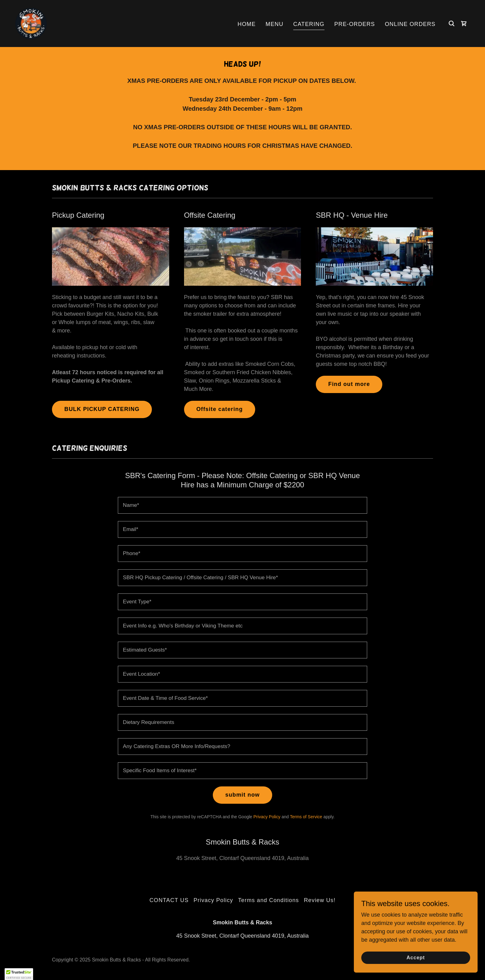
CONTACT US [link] (169, 900)
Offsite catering (220, 409)
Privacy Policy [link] (267, 817)
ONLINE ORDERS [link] (410, 24)
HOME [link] (247, 24)
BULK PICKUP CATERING (102, 409)
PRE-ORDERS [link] (355, 24)
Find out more (349, 384)
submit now (242, 795)
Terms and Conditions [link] (269, 900)
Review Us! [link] (320, 900)
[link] (31, 23)
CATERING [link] (309, 24)
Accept (416, 958)
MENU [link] (275, 24)
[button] (19, 974)
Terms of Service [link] (306, 817)
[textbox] (242, 505)
